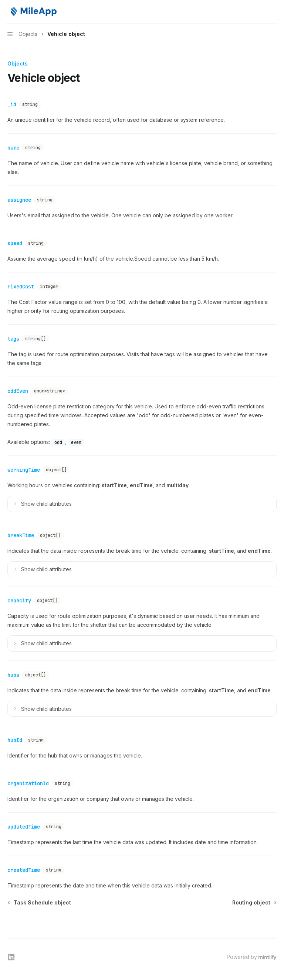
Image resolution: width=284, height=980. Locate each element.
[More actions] (274, 12)
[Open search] (260, 12)
